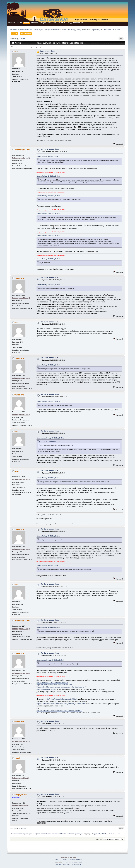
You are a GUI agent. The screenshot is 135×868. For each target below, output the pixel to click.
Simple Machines (76, 859)
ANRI (17, 471)
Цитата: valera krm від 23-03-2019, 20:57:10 (51, 438)
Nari (16, 52)
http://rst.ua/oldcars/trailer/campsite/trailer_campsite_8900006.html (61, 704)
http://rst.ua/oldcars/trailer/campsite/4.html (61, 699)
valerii (17, 758)
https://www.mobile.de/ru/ (46, 689)
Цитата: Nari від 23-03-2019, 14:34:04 (49, 365)
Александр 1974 (22, 150)
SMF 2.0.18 (59, 859)
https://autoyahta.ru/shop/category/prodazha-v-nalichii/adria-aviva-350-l (62, 687)
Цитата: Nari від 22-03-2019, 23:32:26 (49, 156)
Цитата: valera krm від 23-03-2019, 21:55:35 (51, 660)
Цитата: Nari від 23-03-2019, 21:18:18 (49, 478)
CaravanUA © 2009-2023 (69, 857)
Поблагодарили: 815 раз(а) (21, 158)
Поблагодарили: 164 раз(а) (21, 298)
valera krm (19, 278)
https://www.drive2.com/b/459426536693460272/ (54, 685)
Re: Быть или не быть (50, 149)
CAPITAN (103, 30)
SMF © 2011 (67, 859)
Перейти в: (99, 839)
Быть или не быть (48, 51)
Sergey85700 (95, 30)
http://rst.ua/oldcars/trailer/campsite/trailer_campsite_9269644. (59, 711)
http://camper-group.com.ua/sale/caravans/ (52, 683)
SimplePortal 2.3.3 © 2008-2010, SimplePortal (68, 864)
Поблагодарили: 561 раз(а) (21, 480)
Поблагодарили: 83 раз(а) (21, 778)
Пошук (15, 33)
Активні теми (26, 33)
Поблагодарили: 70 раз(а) (21, 806)
